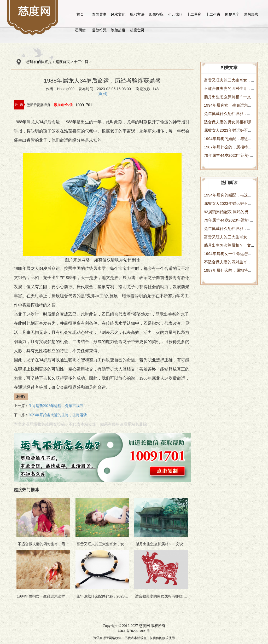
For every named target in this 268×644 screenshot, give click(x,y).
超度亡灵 (137, 30)
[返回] (102, 94)
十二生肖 (213, 14)
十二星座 (194, 14)
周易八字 (232, 14)
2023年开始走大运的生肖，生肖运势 (58, 415)
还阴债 (80, 30)
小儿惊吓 (175, 14)
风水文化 (118, 14)
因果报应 (156, 14)
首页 (80, 14)
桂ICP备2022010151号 (134, 631)
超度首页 (63, 62)
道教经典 (251, 14)
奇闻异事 (99, 14)
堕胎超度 (118, 30)
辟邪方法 (137, 14)
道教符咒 (99, 30)
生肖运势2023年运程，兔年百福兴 (56, 406)
